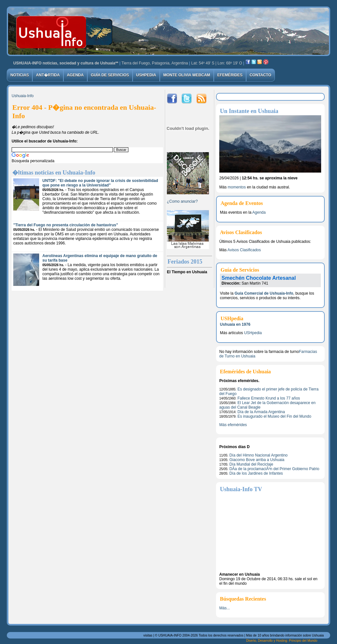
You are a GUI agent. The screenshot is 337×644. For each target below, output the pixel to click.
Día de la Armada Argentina (261, 412)
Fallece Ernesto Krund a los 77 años (269, 398)
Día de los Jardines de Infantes (256, 473)
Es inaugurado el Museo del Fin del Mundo (274, 416)
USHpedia (146, 75)
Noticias (20, 75)
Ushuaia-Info (23, 96)
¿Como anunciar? (182, 201)
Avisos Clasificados (244, 250)
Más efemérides (233, 425)
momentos (237, 187)
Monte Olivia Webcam (187, 75)
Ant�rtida (48, 75)
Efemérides (230, 75)
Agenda (75, 75)
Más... (225, 608)
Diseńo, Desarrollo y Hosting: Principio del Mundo (282, 641)
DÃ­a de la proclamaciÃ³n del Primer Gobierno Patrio (274, 469)
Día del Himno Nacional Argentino (258, 455)
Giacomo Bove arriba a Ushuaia (257, 460)
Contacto (261, 75)
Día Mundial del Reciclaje (251, 464)
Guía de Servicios (110, 75)
